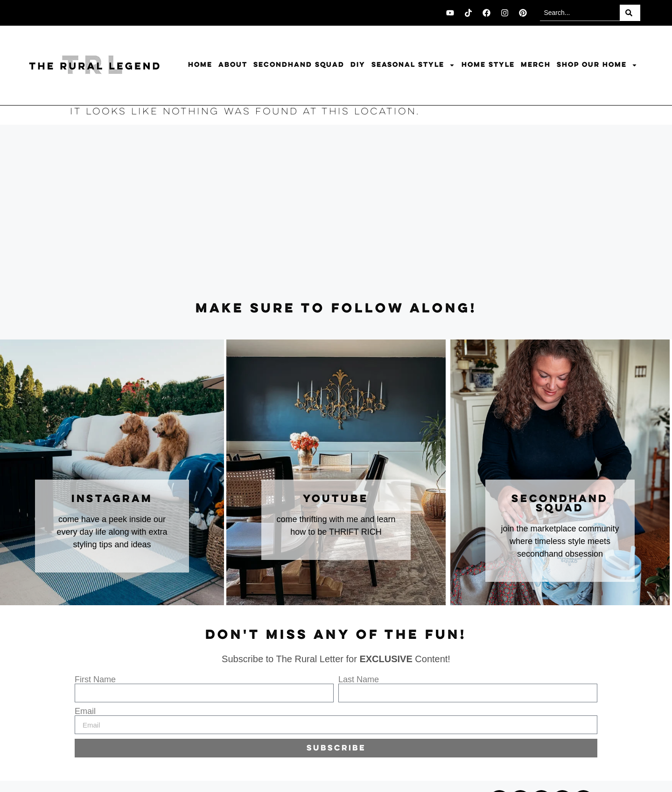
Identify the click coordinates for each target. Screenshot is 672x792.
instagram (112, 499)
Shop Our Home (597, 65)
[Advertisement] (336, 213)
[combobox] (580, 13)
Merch (536, 65)
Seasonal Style (413, 65)
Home (200, 65)
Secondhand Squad (299, 65)
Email (85, 711)
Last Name (359, 679)
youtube (336, 499)
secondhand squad (560, 504)
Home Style (488, 65)
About (233, 65)
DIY (358, 65)
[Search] (630, 13)
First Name (95, 679)
